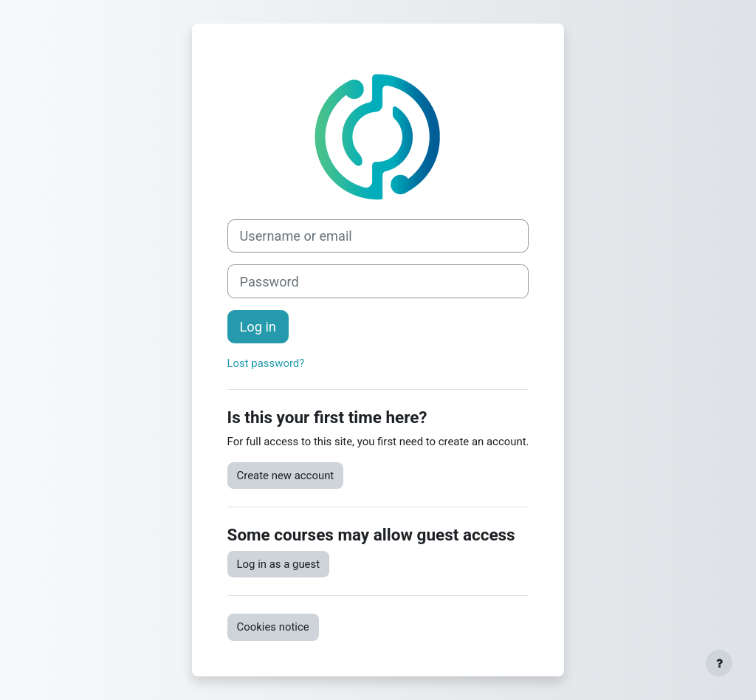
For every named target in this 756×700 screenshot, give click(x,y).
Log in (258, 327)
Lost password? (266, 363)
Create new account (286, 476)
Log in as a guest (279, 564)
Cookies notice (273, 627)
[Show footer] (719, 663)
